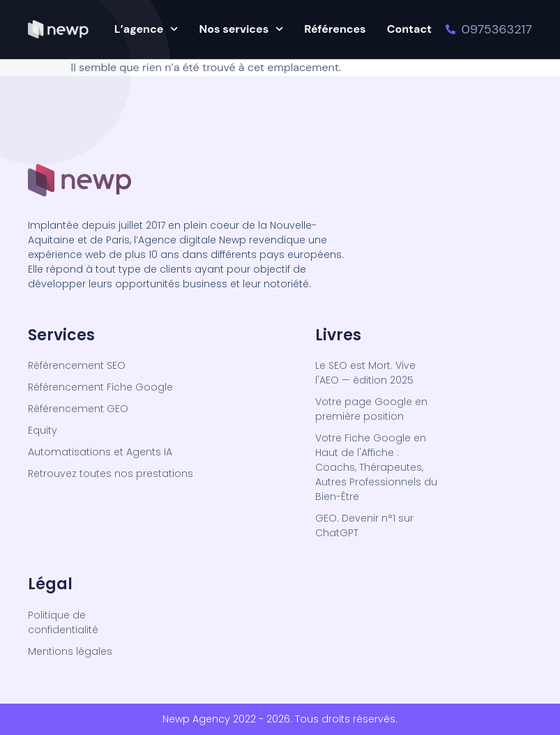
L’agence (146, 29)
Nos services (242, 29)
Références (335, 29)
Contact (409, 29)
